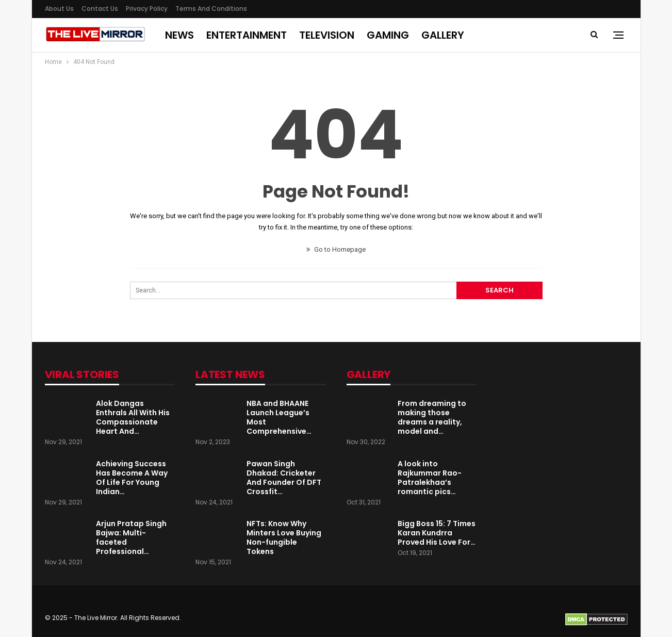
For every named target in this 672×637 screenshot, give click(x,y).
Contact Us (100, 9)
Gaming (388, 35)
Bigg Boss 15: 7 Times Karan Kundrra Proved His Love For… (437, 533)
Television (327, 35)
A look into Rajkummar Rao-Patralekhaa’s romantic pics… (430, 478)
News (179, 35)
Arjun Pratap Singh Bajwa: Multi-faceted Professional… (131, 537)
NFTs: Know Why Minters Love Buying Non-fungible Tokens (284, 537)
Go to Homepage (336, 249)
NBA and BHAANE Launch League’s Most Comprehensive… (279, 417)
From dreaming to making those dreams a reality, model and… (432, 417)
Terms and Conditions (211, 9)
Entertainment (247, 35)
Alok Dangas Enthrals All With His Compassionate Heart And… (133, 417)
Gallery (443, 35)
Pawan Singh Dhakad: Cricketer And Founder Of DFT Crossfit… (284, 478)
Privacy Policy (147, 9)
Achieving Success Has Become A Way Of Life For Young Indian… (132, 478)
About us (59, 9)
